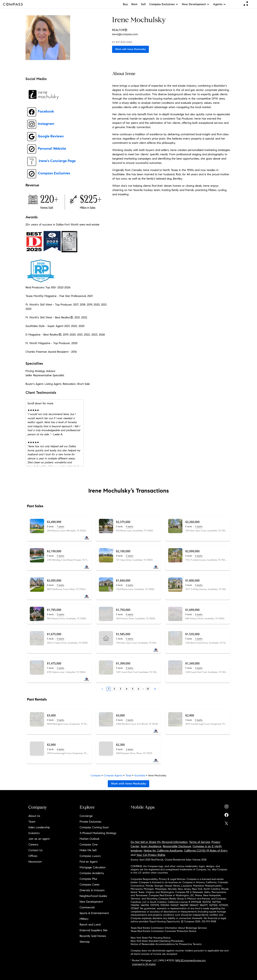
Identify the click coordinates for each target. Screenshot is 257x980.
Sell (143, 4)
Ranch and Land (90, 925)
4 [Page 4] (127, 689)
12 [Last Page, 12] (148, 689)
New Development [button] (196, 4)
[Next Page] (155, 689)
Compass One (89, 844)
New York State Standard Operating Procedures (157, 941)
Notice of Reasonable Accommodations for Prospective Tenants (166, 944)
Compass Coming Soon (94, 827)
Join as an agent (39, 839)
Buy (125, 4)
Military (84, 919)
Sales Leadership (39, 827)
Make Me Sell (88, 850)
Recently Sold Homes (93, 936)
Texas (128, 776)
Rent (134, 4)
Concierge (86, 816)
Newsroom (35, 862)
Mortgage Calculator (93, 867)
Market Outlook (90, 839)
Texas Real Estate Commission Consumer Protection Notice (163, 931)
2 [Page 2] (114, 689)
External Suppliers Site (94, 930)
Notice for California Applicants (163, 851)
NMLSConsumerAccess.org (190, 960)
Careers (33, 844)
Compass (96, 776)
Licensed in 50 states (144, 964)
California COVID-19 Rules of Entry (206, 851)
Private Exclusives (90, 822)
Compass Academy (92, 873)
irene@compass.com (125, 34)
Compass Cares (90, 885)
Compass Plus (88, 879)
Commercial (87, 907)
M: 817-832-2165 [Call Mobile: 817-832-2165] (122, 42)
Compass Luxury (90, 856)
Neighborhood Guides (93, 896)
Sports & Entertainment (94, 913)
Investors (34, 833)
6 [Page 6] (138, 689)
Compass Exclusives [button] (164, 4)
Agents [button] (220, 4)
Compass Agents (113, 776)
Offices (33, 856)
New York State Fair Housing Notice (151, 938)
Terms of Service (200, 842)
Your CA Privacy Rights (151, 855)
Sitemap (85, 942)
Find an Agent (89, 862)
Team (32, 822)
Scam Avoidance (151, 846)
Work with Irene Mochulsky (130, 49)
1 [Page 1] (109, 689)
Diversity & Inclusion (92, 890)
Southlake (140, 776)
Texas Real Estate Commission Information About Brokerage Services (169, 928)
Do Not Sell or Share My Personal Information (159, 842)
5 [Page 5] (133, 689)
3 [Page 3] (120, 689)
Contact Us (35, 850)
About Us (34, 816)
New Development (91, 902)
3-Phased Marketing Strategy (98, 833)
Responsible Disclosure (177, 846)
